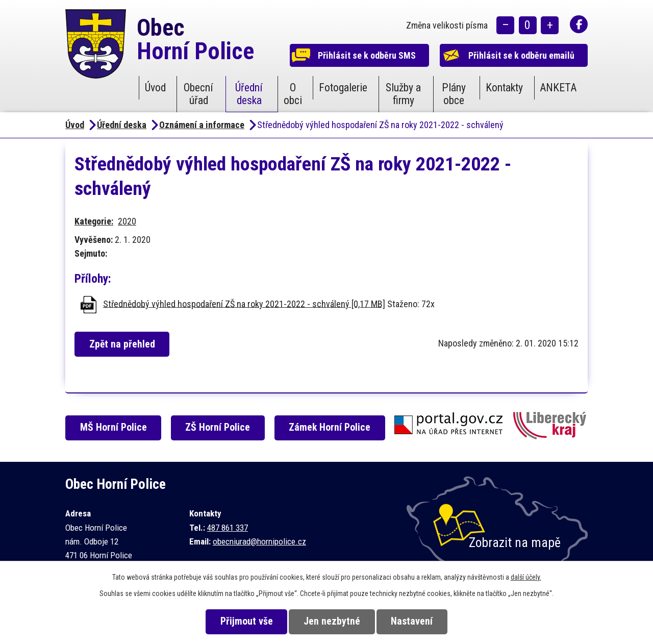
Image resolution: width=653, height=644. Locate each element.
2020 (127, 221)
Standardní (528, 26)
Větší (550, 26)
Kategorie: (94, 221)
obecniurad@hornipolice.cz (259, 541)
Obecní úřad (198, 94)
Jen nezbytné (332, 621)
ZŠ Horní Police (219, 427)
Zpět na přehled (123, 344)
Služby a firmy (403, 94)
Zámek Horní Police (331, 427)
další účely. (526, 577)
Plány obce (454, 94)
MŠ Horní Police (114, 427)
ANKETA (558, 88)
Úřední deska (249, 94)
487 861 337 (228, 528)
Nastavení (413, 621)
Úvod (155, 88)
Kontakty (504, 88)
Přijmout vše (246, 621)
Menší (505, 26)
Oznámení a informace (202, 125)
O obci (293, 94)
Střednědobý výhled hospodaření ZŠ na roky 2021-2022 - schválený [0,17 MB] (244, 303)
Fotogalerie (343, 88)
